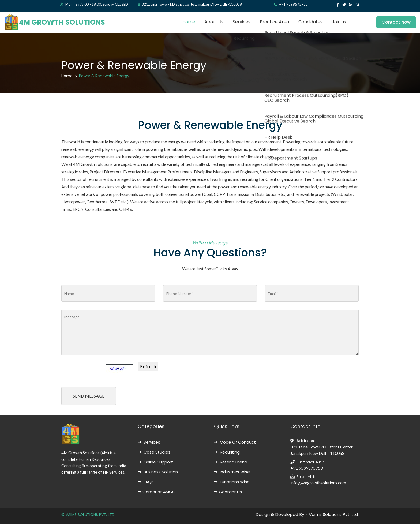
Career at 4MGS (156, 492)
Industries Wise (232, 472)
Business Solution (158, 472)
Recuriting (227, 452)
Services (242, 22)
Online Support (155, 462)
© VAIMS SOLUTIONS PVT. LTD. (88, 515)
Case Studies (154, 452)
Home (189, 22)
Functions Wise (232, 482)
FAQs (146, 482)
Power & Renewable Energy (104, 76)
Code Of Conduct (235, 442)
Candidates (310, 22)
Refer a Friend (231, 462)
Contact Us (228, 492)
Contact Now (396, 22)
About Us (214, 22)
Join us (339, 22)
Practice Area (274, 22)
